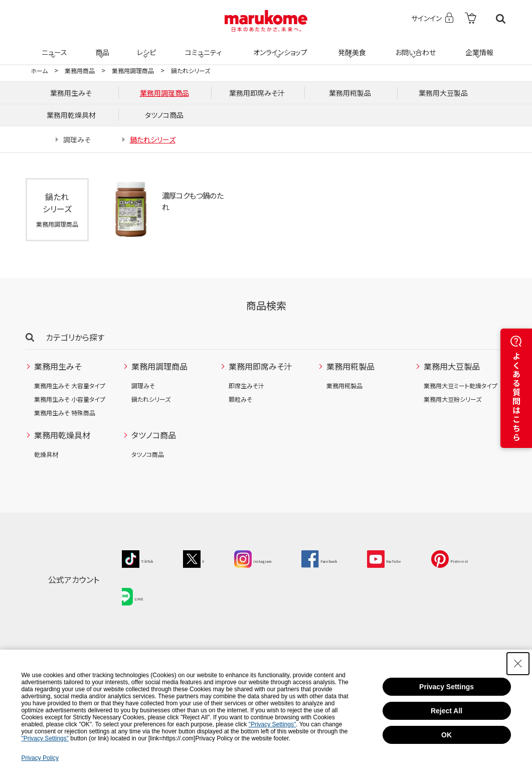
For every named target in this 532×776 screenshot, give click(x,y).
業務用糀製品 (344, 385)
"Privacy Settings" (273, 724)
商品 (101, 46)
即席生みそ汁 (246, 385)
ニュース (53, 46)
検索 (501, 19)
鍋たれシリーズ (151, 399)
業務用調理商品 (133, 70)
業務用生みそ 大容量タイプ (70, 385)
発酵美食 (350, 46)
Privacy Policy (40, 758)
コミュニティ (201, 46)
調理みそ (143, 385)
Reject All (447, 711)
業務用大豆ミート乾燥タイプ (461, 385)
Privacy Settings (447, 687)
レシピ (145, 46)
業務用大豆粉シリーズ (453, 399)
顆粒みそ (240, 399)
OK (447, 735)
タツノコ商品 (148, 454)
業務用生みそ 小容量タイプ (70, 399)
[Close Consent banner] (518, 664)
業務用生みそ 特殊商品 (65, 413)
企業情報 (478, 46)
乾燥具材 (46, 454)
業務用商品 (80, 70)
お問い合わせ (414, 46)
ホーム (39, 70)
